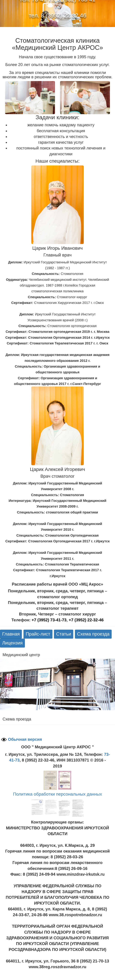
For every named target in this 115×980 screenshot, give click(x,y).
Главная (11, 634)
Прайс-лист (38, 634)
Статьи (64, 634)
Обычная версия (25, 739)
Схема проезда (93, 634)
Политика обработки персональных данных (57, 794)
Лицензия (12, 643)
